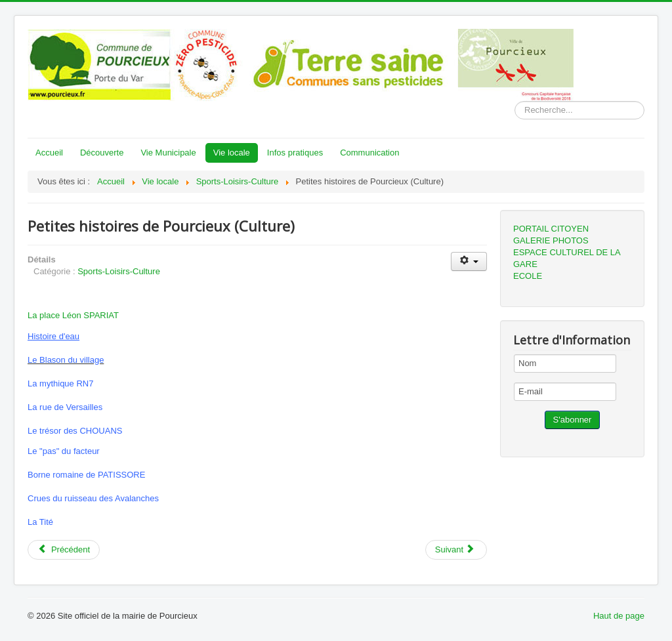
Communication (369, 153)
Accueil (49, 153)
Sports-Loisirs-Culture (119, 271)
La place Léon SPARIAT (73, 315)
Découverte (102, 153)
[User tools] (469, 261)
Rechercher (515, 101)
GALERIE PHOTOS (551, 240)
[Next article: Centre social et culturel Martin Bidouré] (456, 550)
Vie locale (232, 153)
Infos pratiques (295, 153)
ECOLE (528, 276)
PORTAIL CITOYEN (551, 229)
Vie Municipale (168, 153)
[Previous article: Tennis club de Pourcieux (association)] (64, 550)
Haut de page (619, 616)
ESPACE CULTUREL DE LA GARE (567, 258)
